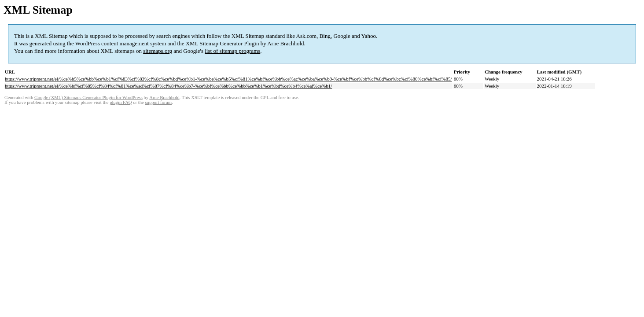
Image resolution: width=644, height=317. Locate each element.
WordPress (88, 43)
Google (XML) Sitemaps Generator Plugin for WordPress (88, 98)
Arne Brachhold (285, 43)
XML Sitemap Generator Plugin (223, 43)
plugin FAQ (121, 102)
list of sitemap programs (232, 51)
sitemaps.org (158, 51)
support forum (158, 102)
